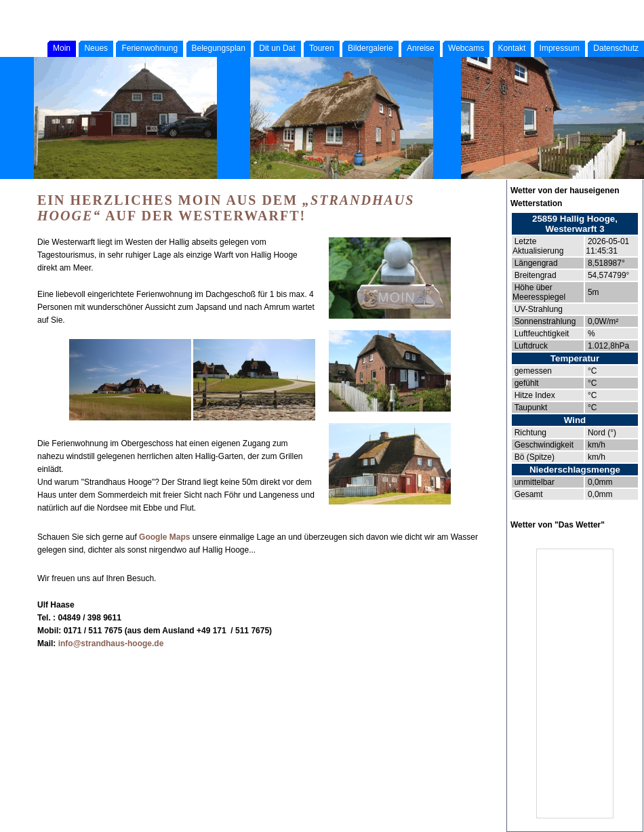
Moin (62, 48)
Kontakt (512, 48)
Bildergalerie (370, 48)
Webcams (466, 48)
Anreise (421, 48)
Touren (322, 48)
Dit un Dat (277, 48)
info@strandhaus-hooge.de (111, 643)
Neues (96, 48)
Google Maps (164, 537)
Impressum (560, 48)
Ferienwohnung (149, 48)
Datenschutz (616, 48)
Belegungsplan (219, 48)
